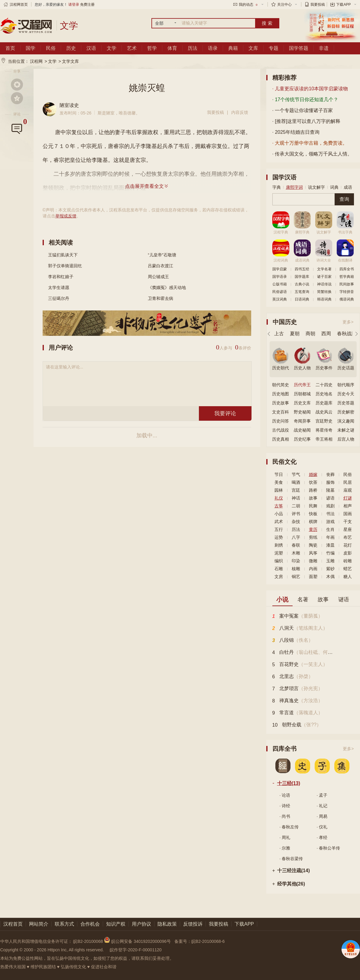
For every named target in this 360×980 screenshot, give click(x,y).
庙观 (348, 490)
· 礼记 (322, 806)
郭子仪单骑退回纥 (65, 266)
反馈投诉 (193, 924)
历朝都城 (302, 394)
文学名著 (324, 269)
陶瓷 (313, 545)
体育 (172, 48)
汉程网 (36, 61)
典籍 (233, 48)
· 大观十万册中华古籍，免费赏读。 (310, 143)
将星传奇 (324, 430)
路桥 (313, 490)
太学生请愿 (59, 288)
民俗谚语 (280, 292)
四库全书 (347, 269)
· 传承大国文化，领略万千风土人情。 (312, 154)
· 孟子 (322, 795)
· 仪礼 (322, 827)
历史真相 (281, 439)
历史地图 (281, 394)
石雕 (279, 569)
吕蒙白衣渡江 (161, 266)
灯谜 (348, 498)
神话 (296, 498)
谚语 (330, 498)
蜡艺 (348, 569)
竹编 (330, 553)
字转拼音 (347, 292)
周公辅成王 (158, 277)
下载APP (343, 5)
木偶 (330, 577)
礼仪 (279, 498)
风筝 (313, 553)
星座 (348, 529)
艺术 (132, 48)
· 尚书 (285, 816)
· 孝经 (322, 837)
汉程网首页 (19, 5)
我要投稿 (318, 5)
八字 (296, 537)
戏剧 (330, 506)
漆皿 (330, 545)
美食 (279, 482)
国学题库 (302, 277)
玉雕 (330, 561)
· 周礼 (285, 837)
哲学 (152, 48)
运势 (279, 537)
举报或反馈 (66, 216)
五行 (279, 529)
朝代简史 (281, 385)
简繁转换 (324, 292)
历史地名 (324, 394)
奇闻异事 (302, 421)
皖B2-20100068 (88, 941)
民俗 (51, 48)
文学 (112, 48)
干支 (348, 522)
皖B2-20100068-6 (208, 941)
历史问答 (281, 421)
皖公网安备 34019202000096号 (138, 941)
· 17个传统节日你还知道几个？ (305, 100)
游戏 (330, 522)
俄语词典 (347, 299)
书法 (330, 514)
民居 (348, 482)
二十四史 (324, 385)
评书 (296, 514)
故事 (313, 498)
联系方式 (64, 924)
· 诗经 (285, 806)
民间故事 (347, 284)
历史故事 (281, 403)
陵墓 (330, 490)
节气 (296, 474)
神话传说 (324, 284)
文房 (279, 577)
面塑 (313, 577)
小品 (279, 514)
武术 (279, 522)
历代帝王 (302, 385)
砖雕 (348, 561)
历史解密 (346, 412)
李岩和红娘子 (61, 277)
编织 (279, 561)
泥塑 (279, 553)
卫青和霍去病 (161, 298)
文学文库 (70, 61)
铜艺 (296, 577)
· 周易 (322, 816)
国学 (31, 48)
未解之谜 (346, 430)
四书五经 (302, 269)
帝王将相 (324, 439)
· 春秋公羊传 (329, 848)
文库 (253, 48)
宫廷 (296, 490)
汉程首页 (13, 924)
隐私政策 (167, 924)
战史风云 (324, 412)
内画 (313, 569)
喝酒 (296, 482)
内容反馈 (240, 112)
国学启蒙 (280, 269)
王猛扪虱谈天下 (63, 255)
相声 (348, 506)
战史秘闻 (302, 430)
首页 (10, 48)
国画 (348, 514)
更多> (348, 322)
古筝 (279, 506)
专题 (274, 48)
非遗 (324, 48)
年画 (330, 537)
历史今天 (346, 394)
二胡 (296, 506)
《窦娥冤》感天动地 (167, 288)
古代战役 (281, 430)
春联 (296, 545)
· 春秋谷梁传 (291, 859)
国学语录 (280, 277)
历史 (71, 48)
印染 (296, 561)
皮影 (348, 553)
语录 (213, 48)
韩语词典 (324, 299)
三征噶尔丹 (59, 298)
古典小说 (302, 284)
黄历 (313, 529)
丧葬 (330, 474)
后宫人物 (346, 439)
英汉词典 (280, 299)
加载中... (147, 435)
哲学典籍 (347, 277)
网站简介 (39, 924)
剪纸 (313, 537)
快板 (313, 514)
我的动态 (248, 5)
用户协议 (141, 924)
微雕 (313, 561)
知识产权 (116, 924)
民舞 (313, 506)
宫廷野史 (324, 421)
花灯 (348, 545)
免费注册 (87, 5)
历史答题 (346, 403)
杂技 (296, 522)
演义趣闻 (346, 421)
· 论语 (285, 795)
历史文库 (302, 403)
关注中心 (284, 5)
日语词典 (302, 299)
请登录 (74, 5)
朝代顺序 (346, 385)
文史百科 (281, 412)
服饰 (330, 482)
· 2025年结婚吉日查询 (296, 132)
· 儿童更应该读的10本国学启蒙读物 (310, 89)
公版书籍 (280, 284)
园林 (279, 490)
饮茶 (313, 482)
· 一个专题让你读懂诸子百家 (303, 110)
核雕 (296, 569)
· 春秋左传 (289, 827)
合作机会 (90, 924)
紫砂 (330, 569)
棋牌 (313, 522)
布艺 (348, 537)
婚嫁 (313, 474)
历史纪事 (302, 439)
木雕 (296, 553)
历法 (193, 48)
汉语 (91, 48)
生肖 (330, 529)
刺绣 (279, 545)
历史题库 (324, 403)
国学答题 (299, 48)
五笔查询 (302, 292)
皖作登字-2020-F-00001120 (136, 950)
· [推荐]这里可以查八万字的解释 (306, 121)
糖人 (348, 577)
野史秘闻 (302, 412)
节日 (279, 474)
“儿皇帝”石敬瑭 (162, 255)
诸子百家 (324, 277)
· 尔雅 (285, 848)
